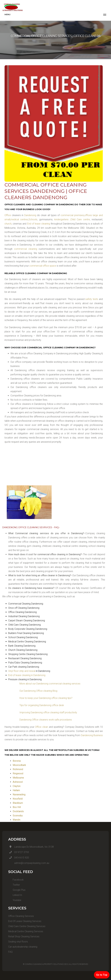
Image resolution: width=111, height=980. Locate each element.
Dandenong (30, 215)
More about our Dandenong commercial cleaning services (50, 684)
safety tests (92, 299)
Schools (33, 219)
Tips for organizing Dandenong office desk (42, 705)
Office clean (42, 727)
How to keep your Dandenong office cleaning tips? (46, 698)
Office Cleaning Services (21, 916)
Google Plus (17, 890)
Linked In (15, 895)
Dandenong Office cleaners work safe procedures (46, 720)
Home (46, 44)
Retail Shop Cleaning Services (24, 936)
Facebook (16, 880)
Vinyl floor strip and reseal (22, 671)
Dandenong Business (92, 735)
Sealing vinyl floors (18, 942)
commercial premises (72, 215)
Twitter (14, 885)
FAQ (10, 952)
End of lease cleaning (39, 224)
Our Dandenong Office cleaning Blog (38, 691)
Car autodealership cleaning (23, 947)
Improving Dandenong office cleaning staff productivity (48, 712)
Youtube (15, 900)
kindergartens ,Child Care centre (71, 219)
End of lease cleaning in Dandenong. (27, 675)
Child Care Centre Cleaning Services (27, 926)
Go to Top (102, 975)
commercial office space (43, 266)
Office (8, 215)
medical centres (19, 219)
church (8, 224)
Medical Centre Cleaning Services (26, 931)
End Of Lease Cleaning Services (25, 921)
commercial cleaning (26, 249)
